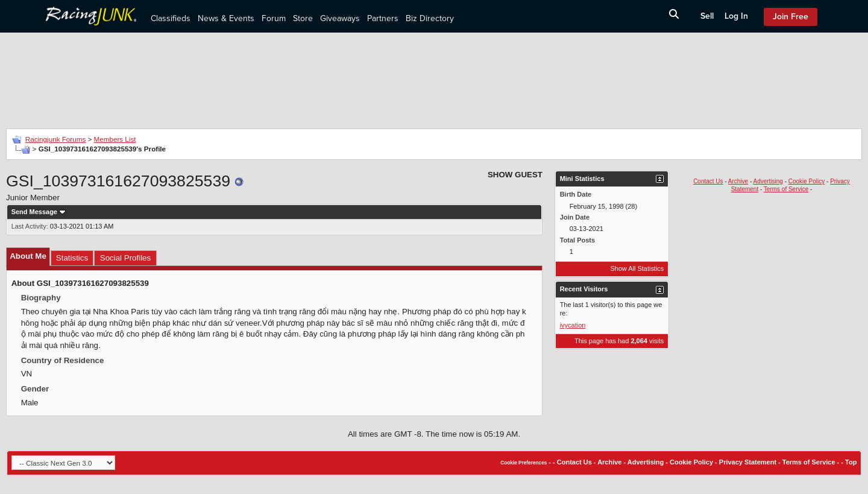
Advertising (768, 181)
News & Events (226, 18)
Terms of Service (786, 189)
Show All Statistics (637, 268)
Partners (383, 18)
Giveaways (340, 18)
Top (851, 462)
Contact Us (708, 181)
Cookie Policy (807, 181)
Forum (274, 18)
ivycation (573, 325)
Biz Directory (430, 18)
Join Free (791, 17)
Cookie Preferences (524, 463)
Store (303, 18)
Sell (707, 16)
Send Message (34, 212)
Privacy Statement (748, 462)
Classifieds (171, 18)
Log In (736, 16)
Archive (738, 181)
